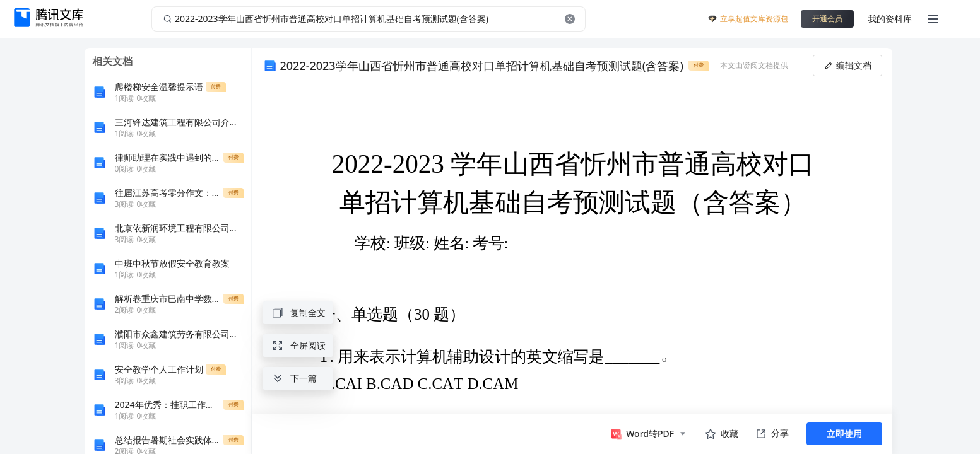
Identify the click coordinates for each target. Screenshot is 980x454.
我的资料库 (890, 19)
